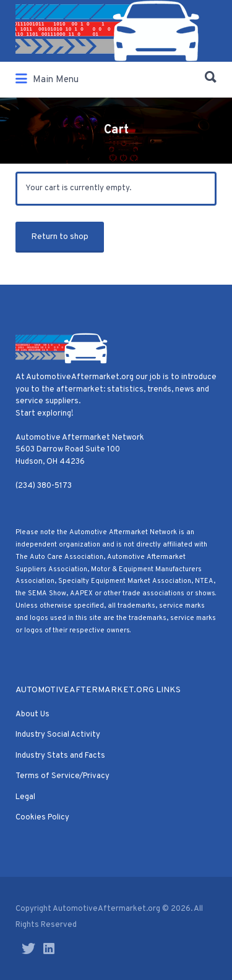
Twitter (28, 949)
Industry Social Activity (58, 735)
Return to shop (60, 237)
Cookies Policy (42, 818)
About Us (32, 714)
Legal (25, 797)
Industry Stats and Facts (60, 756)
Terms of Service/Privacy (62, 776)
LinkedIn (49, 949)
